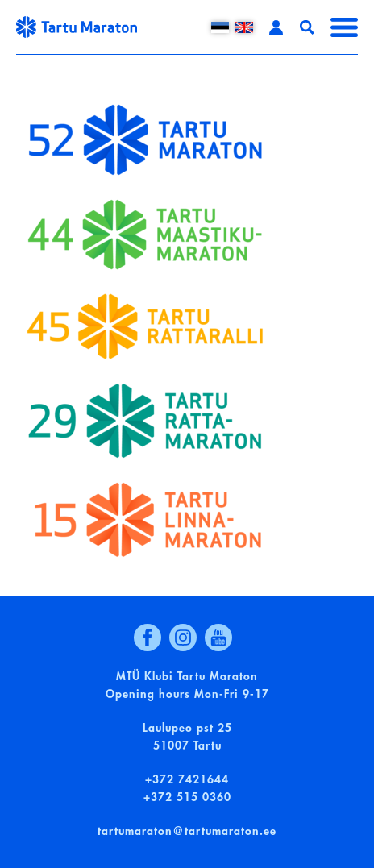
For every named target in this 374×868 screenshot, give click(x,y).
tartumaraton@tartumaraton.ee (187, 831)
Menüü (344, 27)
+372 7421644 (187, 779)
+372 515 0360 (187, 797)
